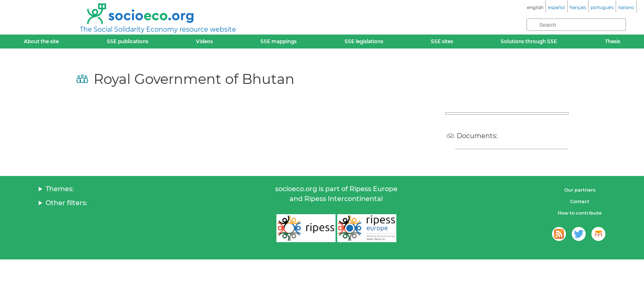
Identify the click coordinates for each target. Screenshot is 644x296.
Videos (204, 41)
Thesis (613, 41)
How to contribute (580, 213)
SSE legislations (364, 41)
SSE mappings (278, 41)
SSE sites (442, 41)
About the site (41, 41)
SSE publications (128, 41)
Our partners (580, 190)
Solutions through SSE (529, 41)
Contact (580, 201)
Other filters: (67, 203)
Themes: (60, 189)
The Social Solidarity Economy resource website (158, 29)
